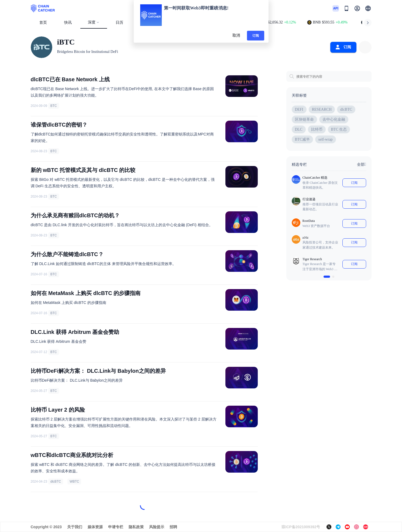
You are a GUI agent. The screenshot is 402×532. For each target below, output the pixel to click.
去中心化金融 (334, 119)
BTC (54, 106)
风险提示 (157, 527)
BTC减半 (302, 139)
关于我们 (75, 527)
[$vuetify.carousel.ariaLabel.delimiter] (327, 277)
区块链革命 (304, 119)
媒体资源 (95, 527)
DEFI (299, 109)
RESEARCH (322, 109)
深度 (94, 22)
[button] (368, 8)
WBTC (74, 482)
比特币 (317, 129)
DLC (299, 129)
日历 (119, 23)
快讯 (68, 23)
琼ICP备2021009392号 (301, 527)
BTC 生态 (339, 129)
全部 (362, 164)
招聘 (173, 527)
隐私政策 (136, 527)
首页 (43, 23)
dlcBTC (56, 482)
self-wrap (326, 139)
